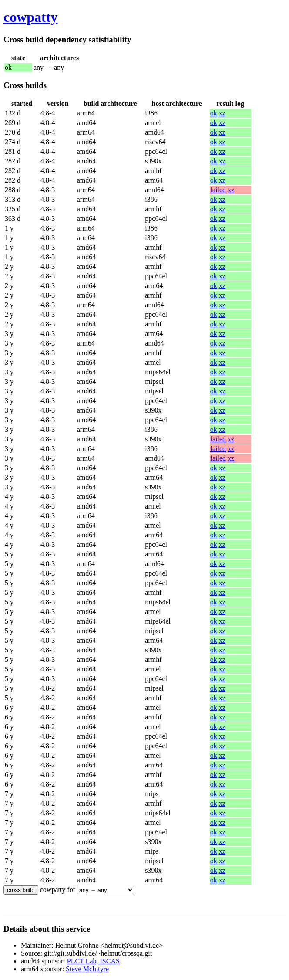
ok (214, 113)
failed (218, 190)
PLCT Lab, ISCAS (93, 961)
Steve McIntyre (87, 969)
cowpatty (30, 17)
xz (222, 113)
